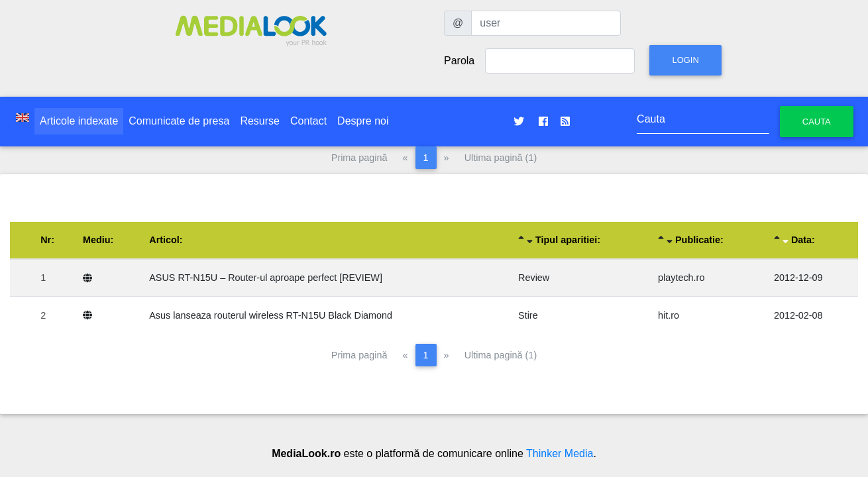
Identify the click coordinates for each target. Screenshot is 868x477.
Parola (459, 61)
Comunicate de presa (179, 121)
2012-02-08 (798, 315)
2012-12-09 (798, 278)
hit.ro (669, 315)
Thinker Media (560, 453)
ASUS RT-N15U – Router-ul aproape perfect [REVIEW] (266, 278)
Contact (308, 121)
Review (534, 278)
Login (685, 60)
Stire (528, 315)
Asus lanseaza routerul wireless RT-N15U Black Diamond (271, 315)
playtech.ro (681, 278)
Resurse (260, 121)
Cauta (817, 122)
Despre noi (363, 121)
